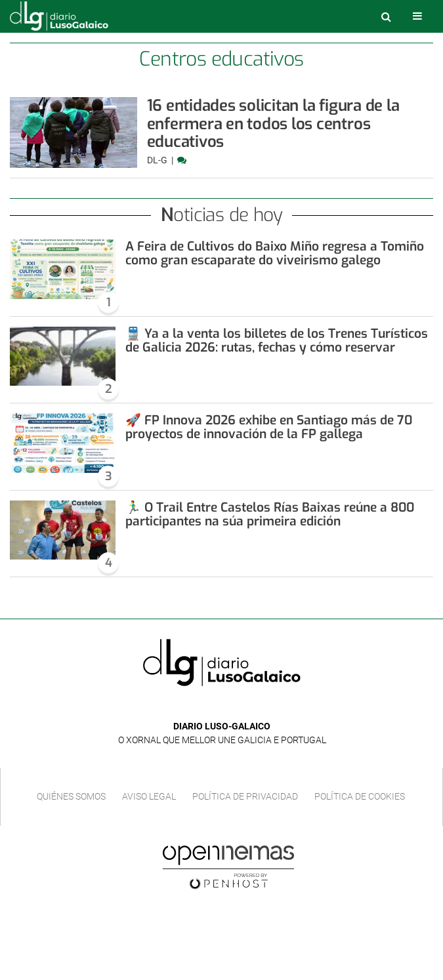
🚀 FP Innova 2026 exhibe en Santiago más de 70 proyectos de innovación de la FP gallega (269, 427)
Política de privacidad (245, 796)
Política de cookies (360, 796)
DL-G (158, 160)
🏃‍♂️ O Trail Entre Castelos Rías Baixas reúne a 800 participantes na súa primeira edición (270, 514)
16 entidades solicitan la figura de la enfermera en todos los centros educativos (273, 124)
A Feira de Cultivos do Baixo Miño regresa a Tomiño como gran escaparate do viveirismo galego (275, 253)
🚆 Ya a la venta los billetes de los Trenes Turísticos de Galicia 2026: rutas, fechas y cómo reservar (277, 340)
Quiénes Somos (71, 796)
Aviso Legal (149, 796)
